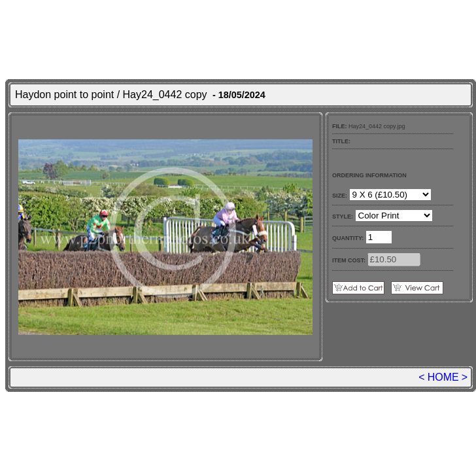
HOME (443, 377)
